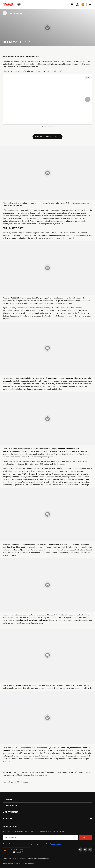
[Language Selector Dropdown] (83, 5)
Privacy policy (56, 844)
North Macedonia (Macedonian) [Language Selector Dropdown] (14, 851)
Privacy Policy (8, 863)
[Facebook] (85, 850)
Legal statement (28, 863)
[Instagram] (90, 850)
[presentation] (47, 99)
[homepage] (8, 5)
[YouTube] (80, 850)
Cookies (17, 863)
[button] (90, 5)
